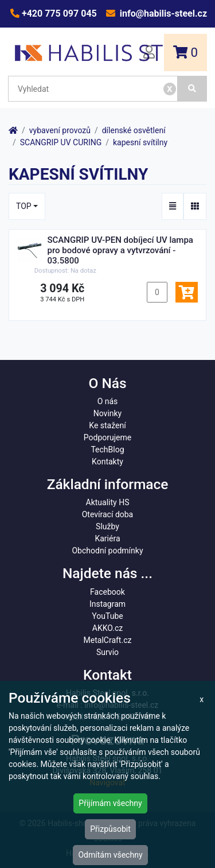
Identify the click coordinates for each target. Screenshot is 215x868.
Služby (107, 526)
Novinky (108, 413)
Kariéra (107, 538)
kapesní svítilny (140, 142)
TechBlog (107, 449)
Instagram (107, 604)
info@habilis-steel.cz (162, 13)
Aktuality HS (108, 502)
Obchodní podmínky (107, 551)
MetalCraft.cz (108, 640)
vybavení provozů (60, 130)
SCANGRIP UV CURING (61, 142)
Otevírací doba (108, 514)
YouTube (107, 616)
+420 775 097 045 (58, 13)
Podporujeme (107, 437)
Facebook (107, 592)
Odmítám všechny (110, 855)
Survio (107, 652)
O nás (108, 401)
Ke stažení (107, 425)
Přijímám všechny (110, 803)
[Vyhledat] (192, 89)
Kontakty (107, 462)
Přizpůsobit (110, 829)
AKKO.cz (107, 628)
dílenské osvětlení (134, 130)
